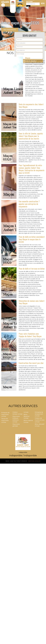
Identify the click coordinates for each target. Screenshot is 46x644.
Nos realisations (10, 30)
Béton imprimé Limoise (28, 421)
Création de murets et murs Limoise (40, 420)
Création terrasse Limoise (17, 413)
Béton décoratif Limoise (40, 425)
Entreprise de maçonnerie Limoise (5, 414)
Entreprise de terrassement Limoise (39, 414)
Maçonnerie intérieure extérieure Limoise (16, 419)
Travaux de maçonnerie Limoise (5, 420)
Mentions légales (34, 461)
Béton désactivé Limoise (27, 416)
